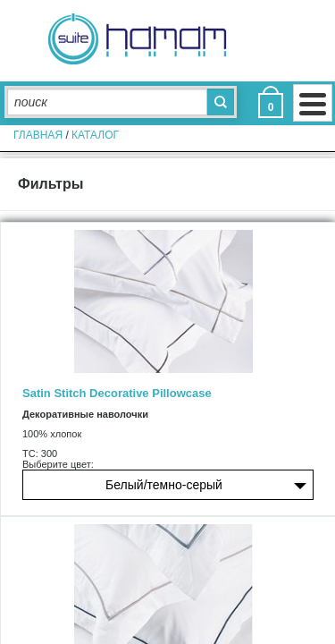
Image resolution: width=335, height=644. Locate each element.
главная (38, 135)
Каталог (95, 135)
